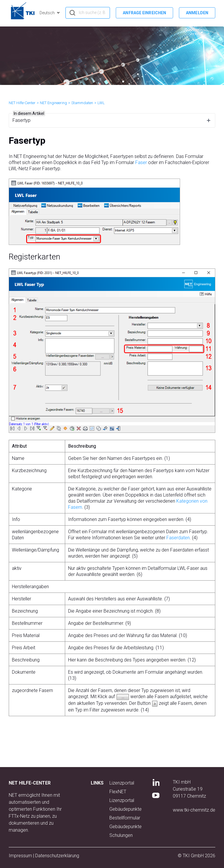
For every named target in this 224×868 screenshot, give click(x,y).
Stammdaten (82, 103)
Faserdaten (178, 538)
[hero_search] (88, 13)
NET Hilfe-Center (22, 103)
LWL (101, 103)
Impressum (20, 856)
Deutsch (48, 13)
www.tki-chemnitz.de (194, 810)
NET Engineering (53, 103)
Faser (141, 162)
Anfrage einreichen (144, 13)
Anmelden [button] (197, 13)
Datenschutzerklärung (57, 856)
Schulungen (121, 835)
